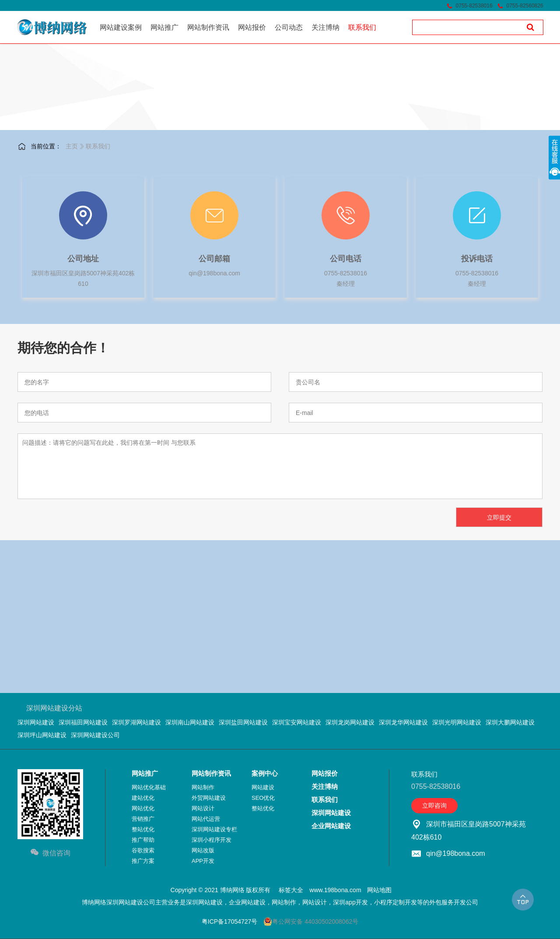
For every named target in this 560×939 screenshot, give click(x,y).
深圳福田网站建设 (83, 722)
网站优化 (143, 808)
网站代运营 (206, 819)
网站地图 (379, 890)
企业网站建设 (331, 826)
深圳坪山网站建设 (42, 735)
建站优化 (143, 798)
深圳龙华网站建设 (403, 722)
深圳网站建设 (36, 722)
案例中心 (265, 773)
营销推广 (143, 819)
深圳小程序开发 (212, 840)
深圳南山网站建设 (190, 722)
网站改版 (203, 850)
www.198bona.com (335, 890)
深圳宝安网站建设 (297, 722)
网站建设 (263, 787)
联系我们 (98, 146)
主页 (72, 146)
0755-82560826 (525, 6)
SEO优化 (263, 798)
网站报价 (325, 773)
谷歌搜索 (143, 850)
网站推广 (145, 773)
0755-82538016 (474, 6)
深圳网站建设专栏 (214, 829)
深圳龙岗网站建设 (350, 722)
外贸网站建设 (209, 798)
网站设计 (203, 808)
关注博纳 (325, 786)
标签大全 (291, 890)
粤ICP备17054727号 (230, 921)
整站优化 (143, 829)
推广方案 (143, 861)
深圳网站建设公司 (95, 735)
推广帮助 (143, 840)
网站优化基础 (149, 787)
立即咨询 (434, 805)
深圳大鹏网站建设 (510, 722)
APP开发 (203, 861)
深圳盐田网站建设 (243, 722)
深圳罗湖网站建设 (136, 722)
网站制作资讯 (211, 773)
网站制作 (203, 787)
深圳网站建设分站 (54, 708)
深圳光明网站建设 (457, 722)
